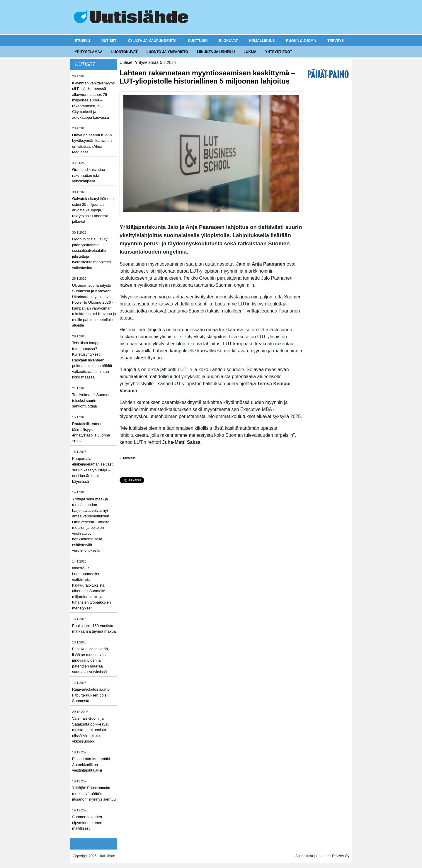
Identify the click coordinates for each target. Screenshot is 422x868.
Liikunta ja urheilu (216, 52)
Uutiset (109, 41)
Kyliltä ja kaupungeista (152, 41)
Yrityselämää (89, 52)
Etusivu (82, 41)
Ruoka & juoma (301, 41)
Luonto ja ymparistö (167, 52)
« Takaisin (127, 458)
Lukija (250, 52)
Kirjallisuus (262, 41)
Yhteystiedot (279, 52)
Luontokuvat (125, 52)
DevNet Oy (341, 856)
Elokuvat (228, 41)
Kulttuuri (198, 41)
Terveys (336, 41)
